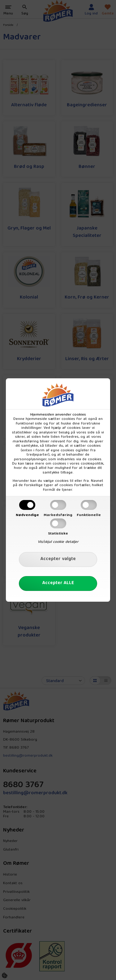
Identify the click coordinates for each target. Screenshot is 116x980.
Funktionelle (89, 515)
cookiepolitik (92, 464)
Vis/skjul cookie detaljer (58, 542)
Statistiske (58, 534)
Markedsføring (58, 515)
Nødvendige (27, 515)
